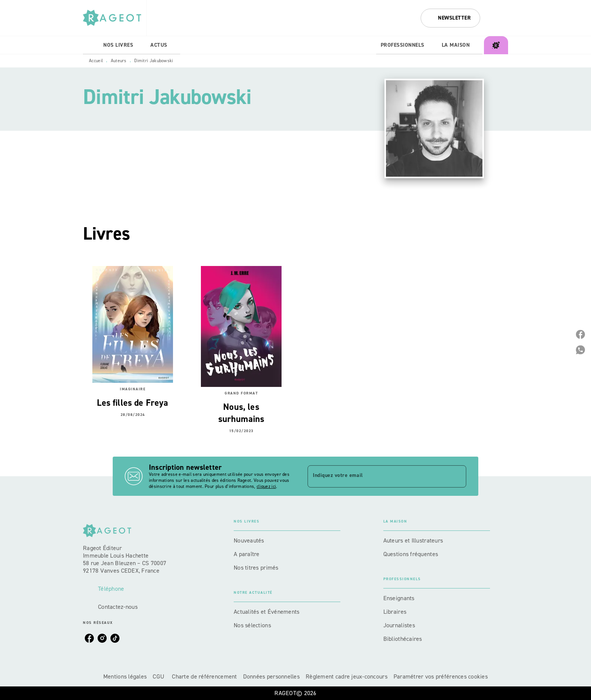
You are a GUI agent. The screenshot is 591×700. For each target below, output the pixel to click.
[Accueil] (115, 18)
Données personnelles (271, 676)
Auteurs (119, 61)
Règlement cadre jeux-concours (347, 676)
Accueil (96, 61)
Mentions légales (125, 676)
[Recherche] (499, 18)
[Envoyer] (457, 476)
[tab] (91, 45)
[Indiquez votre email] (377, 476)
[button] (450, 18)
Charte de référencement (204, 676)
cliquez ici (266, 486)
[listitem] (89, 638)
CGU (159, 676)
